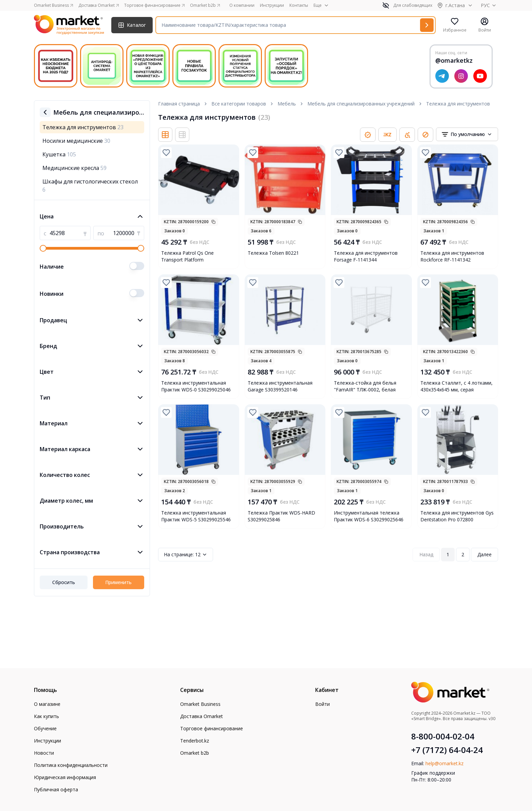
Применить (118, 582)
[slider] (43, 248)
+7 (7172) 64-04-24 (447, 750)
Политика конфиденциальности (71, 765)
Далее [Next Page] (484, 554)
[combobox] (467, 134)
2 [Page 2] (463, 554)
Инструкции (272, 5)
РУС (489, 5)
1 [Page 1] (448, 554)
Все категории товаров (239, 104)
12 (186, 555)
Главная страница (179, 104)
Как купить (46, 716)
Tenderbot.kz (195, 741)
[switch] (137, 266)
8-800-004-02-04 (443, 736)
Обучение (45, 728)
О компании (242, 5)
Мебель (287, 104)
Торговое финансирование (212, 728)
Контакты (299, 5)
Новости (44, 753)
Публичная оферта (56, 789)
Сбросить (64, 582)
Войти (322, 704)
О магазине (47, 704)
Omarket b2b (195, 753)
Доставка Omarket (202, 716)
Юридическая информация (65, 777)
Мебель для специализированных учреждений (361, 104)
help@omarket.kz (444, 763)
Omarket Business (200, 704)
